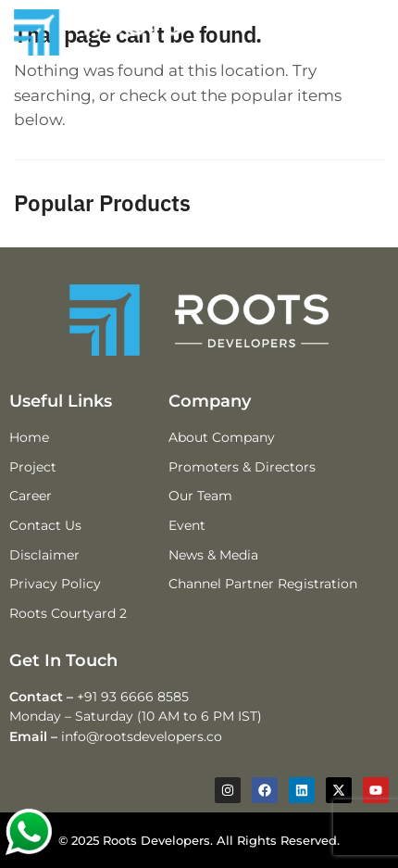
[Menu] (341, 32)
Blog (184, 613)
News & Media (213, 555)
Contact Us (45, 525)
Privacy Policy (55, 584)
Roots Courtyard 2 (68, 613)
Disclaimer (44, 555)
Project (33, 467)
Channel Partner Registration (263, 584)
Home (29, 437)
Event (187, 525)
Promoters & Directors (242, 467)
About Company (222, 437)
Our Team (200, 496)
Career (31, 496)
